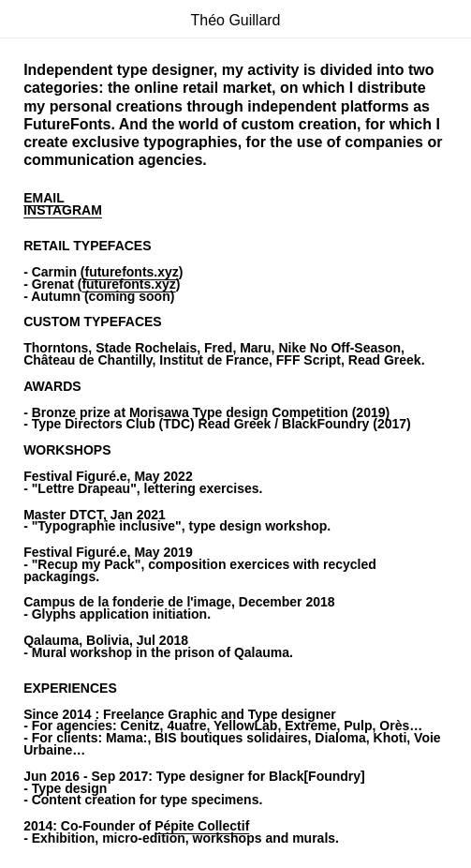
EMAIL (44, 198)
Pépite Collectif (202, 826)
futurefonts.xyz (131, 272)
